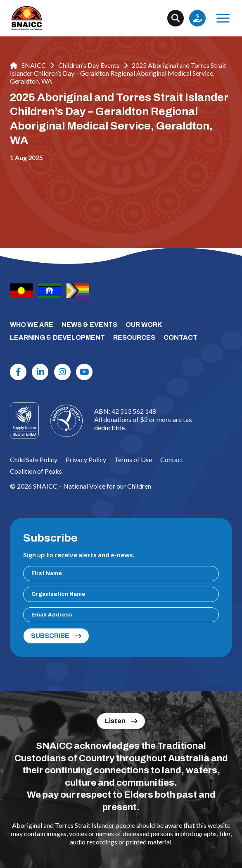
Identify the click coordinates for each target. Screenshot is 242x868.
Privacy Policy (86, 459)
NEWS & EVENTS (89, 325)
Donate (198, 18)
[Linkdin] (40, 372)
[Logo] (66, 421)
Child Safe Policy (34, 459)
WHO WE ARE (32, 325)
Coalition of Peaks (36, 471)
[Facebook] (18, 372)
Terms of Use (133, 459)
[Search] (176, 18)
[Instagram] (62, 372)
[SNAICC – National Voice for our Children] (27, 18)
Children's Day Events (89, 65)
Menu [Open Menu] (221, 18)
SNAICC (28, 65)
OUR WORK (144, 325)
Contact (172, 459)
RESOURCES (134, 337)
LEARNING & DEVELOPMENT (57, 337)
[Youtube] (84, 372)
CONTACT (180, 337)
